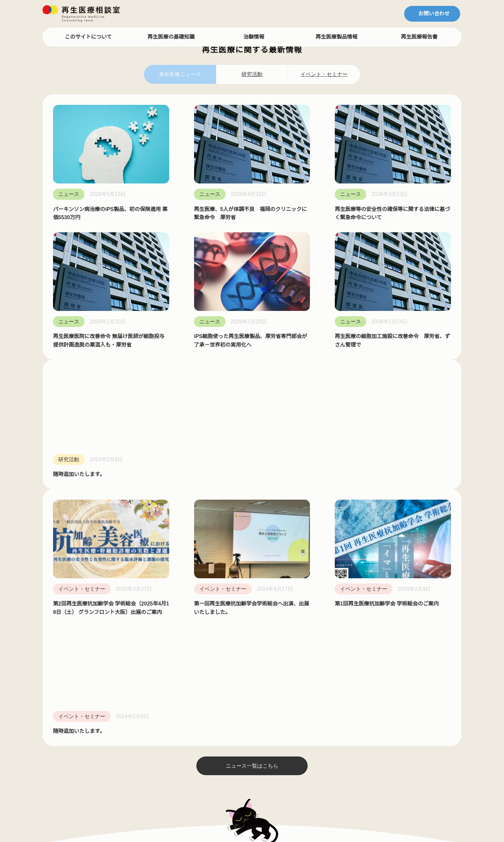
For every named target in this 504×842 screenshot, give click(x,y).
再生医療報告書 (420, 37)
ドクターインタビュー (71, 488)
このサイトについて (89, 37)
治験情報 (254, 37)
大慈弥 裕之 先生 (66, 555)
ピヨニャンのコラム (152, 522)
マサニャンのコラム (152, 510)
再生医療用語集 (229, 512)
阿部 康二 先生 (63, 567)
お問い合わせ (434, 14)
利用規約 (221, 546)
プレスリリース (229, 569)
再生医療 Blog (145, 555)
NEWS (218, 535)
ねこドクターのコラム (155, 499)
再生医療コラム (146, 488)
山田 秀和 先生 (63, 510)
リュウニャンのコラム (155, 544)
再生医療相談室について (240, 490)
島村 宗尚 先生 (63, 533)
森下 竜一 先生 (63, 578)
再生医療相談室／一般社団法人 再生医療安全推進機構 (255, 806)
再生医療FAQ (226, 501)
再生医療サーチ (229, 524)
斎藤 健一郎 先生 (66, 522)
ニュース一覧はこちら (252, 379)
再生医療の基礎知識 (171, 37)
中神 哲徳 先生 (63, 544)
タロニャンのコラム (152, 533)
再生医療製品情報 (337, 37)
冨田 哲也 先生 (63, 499)
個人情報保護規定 (232, 558)
